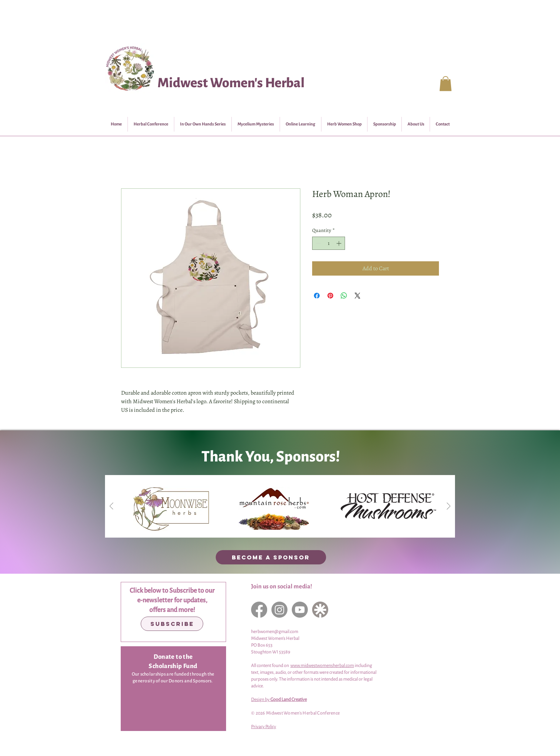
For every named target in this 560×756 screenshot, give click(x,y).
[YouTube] (300, 610)
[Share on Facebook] (317, 296)
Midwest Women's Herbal (231, 83)
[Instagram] (279, 610)
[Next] (449, 507)
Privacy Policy (264, 727)
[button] (446, 84)
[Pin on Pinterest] (330, 296)
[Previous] (111, 507)
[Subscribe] (172, 624)
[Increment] (339, 243)
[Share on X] (357, 296)
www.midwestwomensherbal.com (322, 666)
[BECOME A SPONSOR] (271, 557)
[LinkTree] (320, 610)
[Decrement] (318, 243)
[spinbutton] (329, 243)
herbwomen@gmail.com (275, 632)
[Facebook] (259, 610)
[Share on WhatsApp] (344, 296)
